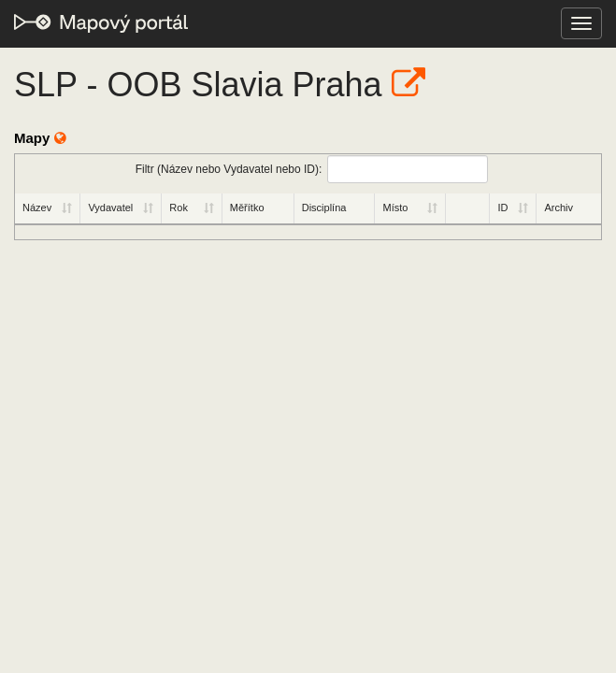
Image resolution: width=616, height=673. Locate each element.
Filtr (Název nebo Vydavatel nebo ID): (312, 169)
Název (37, 208)
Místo (395, 208)
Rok (179, 208)
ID (502, 208)
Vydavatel (110, 208)
